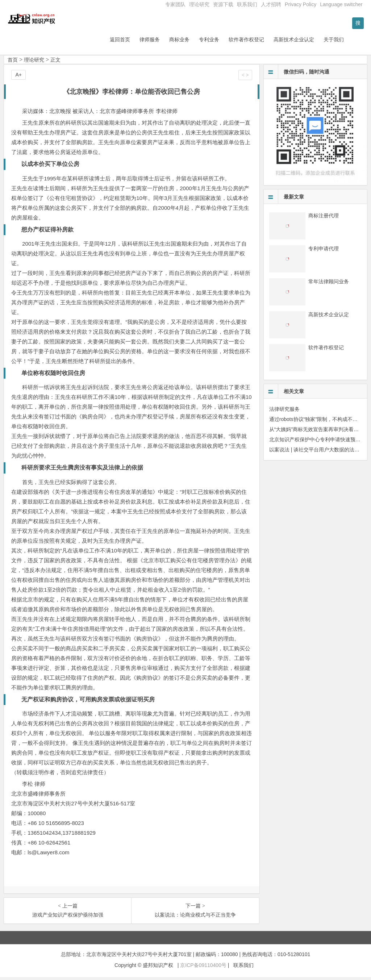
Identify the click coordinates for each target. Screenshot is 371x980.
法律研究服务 (284, 412)
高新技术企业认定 (313, 42)
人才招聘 (271, 4)
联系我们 (247, 4)
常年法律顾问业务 (329, 284)
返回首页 (139, 42)
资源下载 (223, 4)
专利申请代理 (324, 251)
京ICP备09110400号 (203, 968)
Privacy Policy (301, 4)
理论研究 (199, 4)
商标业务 (198, 42)
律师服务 (168, 42)
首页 (13, 63)
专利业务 (228, 42)
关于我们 (353, 42)
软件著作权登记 (265, 42)
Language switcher (341, 4)
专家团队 (175, 4)
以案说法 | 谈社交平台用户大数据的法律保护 (319, 453)
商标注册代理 (324, 218)
